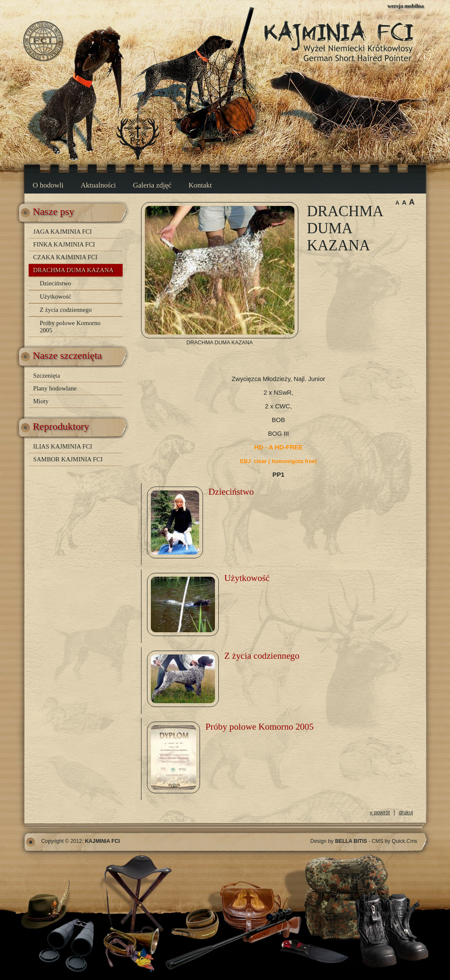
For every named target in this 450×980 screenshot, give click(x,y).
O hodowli (48, 185)
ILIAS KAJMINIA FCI (63, 446)
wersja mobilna (406, 6)
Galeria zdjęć (152, 185)
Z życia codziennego (66, 310)
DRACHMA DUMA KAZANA (74, 270)
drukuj (406, 813)
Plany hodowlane (55, 388)
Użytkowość (56, 296)
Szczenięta (47, 376)
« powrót (380, 813)
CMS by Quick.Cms (395, 841)
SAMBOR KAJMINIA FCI (68, 459)
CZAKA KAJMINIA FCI (65, 257)
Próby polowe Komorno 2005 (70, 327)
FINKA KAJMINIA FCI (64, 244)
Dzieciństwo (56, 283)
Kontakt (200, 185)
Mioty (41, 401)
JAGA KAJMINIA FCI (63, 232)
